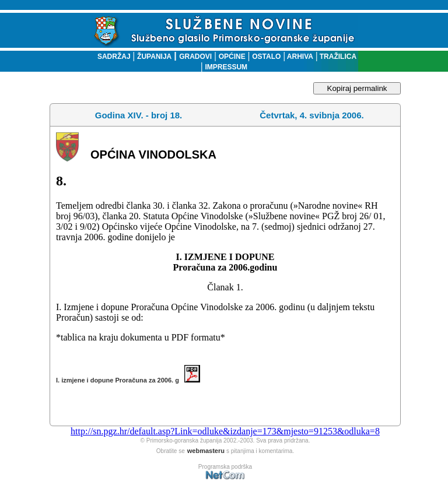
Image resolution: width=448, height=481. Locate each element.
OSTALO (266, 57)
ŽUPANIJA (154, 57)
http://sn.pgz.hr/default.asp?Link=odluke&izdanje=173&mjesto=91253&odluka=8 (225, 431)
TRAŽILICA (337, 57)
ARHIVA (299, 57)
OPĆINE (232, 57)
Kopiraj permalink (357, 88)
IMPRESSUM (226, 67)
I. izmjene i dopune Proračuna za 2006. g (128, 380)
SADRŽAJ (111, 57)
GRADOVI (195, 57)
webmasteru (206, 451)
